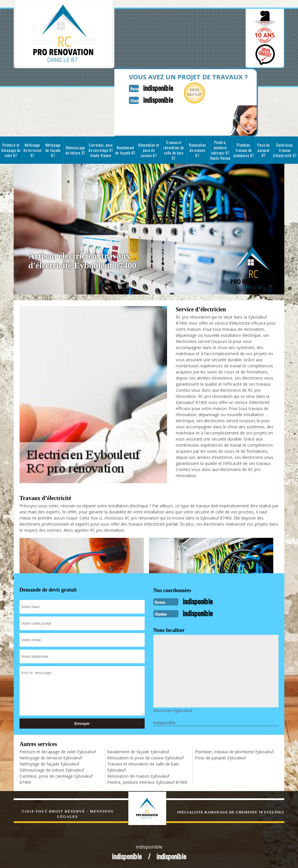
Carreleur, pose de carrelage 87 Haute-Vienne (101, 150)
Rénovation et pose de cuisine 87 (149, 150)
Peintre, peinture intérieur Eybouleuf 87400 (147, 781)
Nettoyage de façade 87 (53, 150)
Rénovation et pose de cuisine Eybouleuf (145, 757)
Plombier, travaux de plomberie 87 (244, 150)
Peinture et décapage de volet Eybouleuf (58, 751)
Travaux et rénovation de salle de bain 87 (174, 150)
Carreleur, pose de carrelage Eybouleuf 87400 (56, 778)
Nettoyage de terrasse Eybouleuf (51, 757)
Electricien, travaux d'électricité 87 (285, 150)
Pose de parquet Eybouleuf (220, 757)
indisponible (151, 87)
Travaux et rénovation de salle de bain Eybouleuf (143, 766)
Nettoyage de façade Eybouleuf (49, 763)
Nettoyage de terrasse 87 (32, 150)
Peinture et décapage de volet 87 (11, 150)
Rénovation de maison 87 (197, 150)
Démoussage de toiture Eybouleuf (52, 769)
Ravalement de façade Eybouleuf (138, 751)
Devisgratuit (189, 92)
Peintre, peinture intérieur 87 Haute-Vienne (220, 150)
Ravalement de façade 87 (125, 150)
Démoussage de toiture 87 (76, 150)
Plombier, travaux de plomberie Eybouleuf (234, 751)
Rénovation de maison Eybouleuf (138, 775)
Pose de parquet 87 (264, 150)
